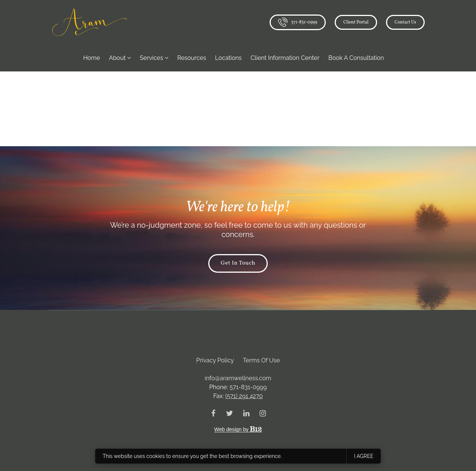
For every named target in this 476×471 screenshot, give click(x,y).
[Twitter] (230, 413)
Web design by (238, 429)
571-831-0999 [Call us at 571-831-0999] (248, 387)
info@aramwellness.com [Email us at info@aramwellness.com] (238, 378)
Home (92, 58)
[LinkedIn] (246, 413)
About (117, 58)
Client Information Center (285, 58)
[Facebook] (213, 413)
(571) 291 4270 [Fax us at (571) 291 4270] (244, 396)
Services (152, 58)
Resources (192, 58)
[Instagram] (263, 413)
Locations (228, 58)
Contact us (405, 22)
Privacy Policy (215, 360)
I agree (364, 456)
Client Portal (356, 22)
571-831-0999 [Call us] (298, 22)
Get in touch (238, 263)
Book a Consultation (356, 58)
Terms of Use (261, 360)
